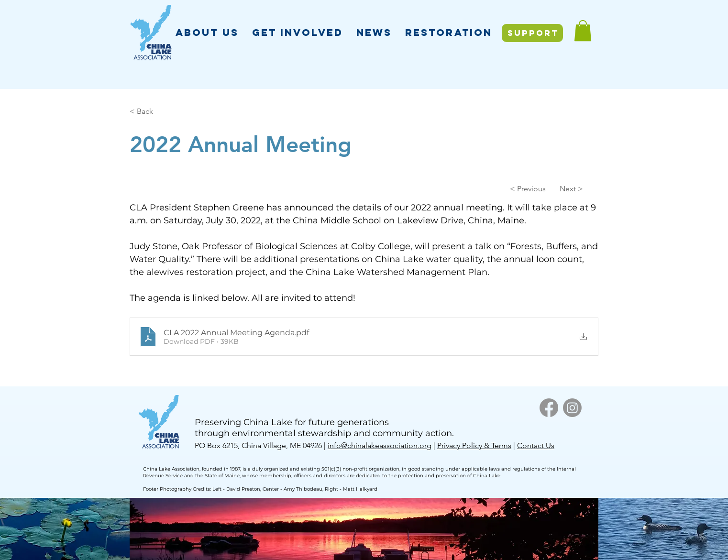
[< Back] (161, 111)
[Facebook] (549, 408)
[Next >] (559, 188)
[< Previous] (530, 188)
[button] (207, 32)
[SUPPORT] (532, 33)
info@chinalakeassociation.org (380, 445)
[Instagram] (572, 408)
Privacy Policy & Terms (474, 445)
